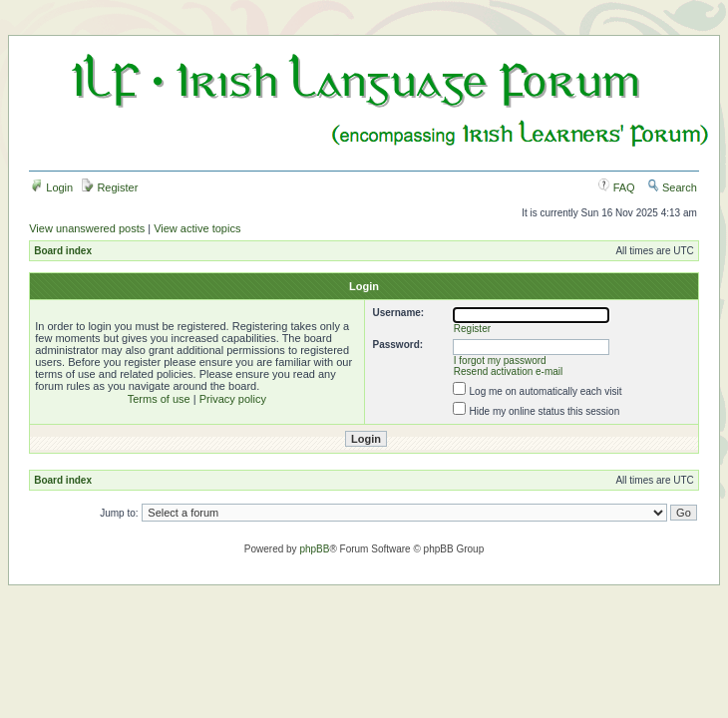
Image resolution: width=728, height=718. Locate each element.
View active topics (197, 228)
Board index (63, 251)
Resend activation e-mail (509, 371)
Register (110, 187)
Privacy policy (233, 399)
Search (672, 187)
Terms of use (159, 399)
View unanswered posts (87, 228)
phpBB (314, 549)
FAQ (617, 187)
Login (52, 187)
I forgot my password (500, 360)
